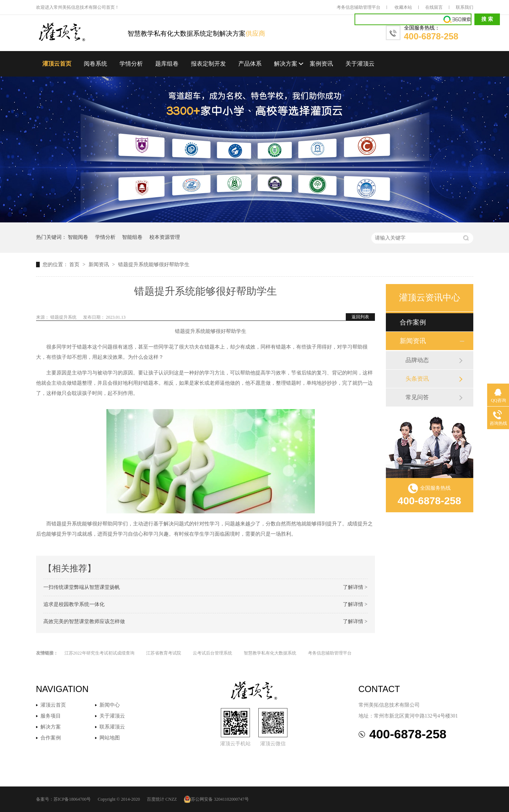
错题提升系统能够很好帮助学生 (154, 265)
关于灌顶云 (360, 64)
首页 (75, 265)
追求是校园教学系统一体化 (74, 604)
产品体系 (250, 64)
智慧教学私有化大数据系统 (270, 653)
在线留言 (434, 7)
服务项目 (51, 716)
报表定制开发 (208, 64)
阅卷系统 (95, 64)
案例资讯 (321, 64)
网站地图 (110, 738)
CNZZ (171, 799)
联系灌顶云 (112, 727)
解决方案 (286, 64)
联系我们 (465, 7)
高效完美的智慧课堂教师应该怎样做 (84, 621)
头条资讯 (417, 379)
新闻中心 (110, 705)
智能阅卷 (78, 237)
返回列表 (360, 317)
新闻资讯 (99, 265)
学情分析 (131, 64)
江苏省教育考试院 (164, 653)
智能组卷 (132, 237)
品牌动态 (417, 360)
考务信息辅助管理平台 (359, 7)
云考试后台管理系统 (212, 653)
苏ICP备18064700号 (72, 799)
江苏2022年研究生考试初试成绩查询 (99, 653)
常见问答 (417, 397)
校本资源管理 (165, 237)
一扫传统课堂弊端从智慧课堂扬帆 (82, 587)
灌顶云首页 (57, 64)
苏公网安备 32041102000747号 (216, 799)
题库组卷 (167, 64)
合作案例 (413, 322)
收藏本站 (403, 7)
